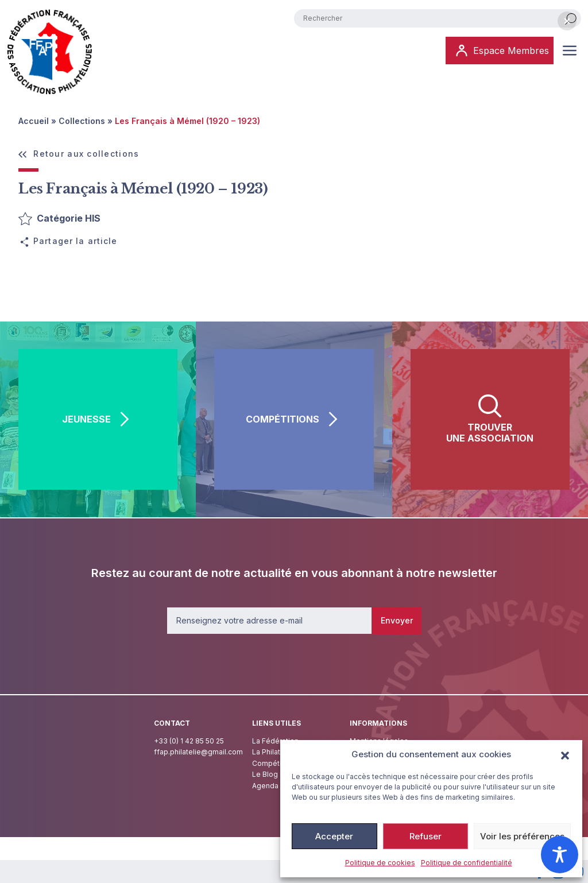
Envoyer (397, 620)
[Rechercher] (571, 18)
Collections (82, 121)
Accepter (334, 836)
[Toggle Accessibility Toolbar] (560, 855)
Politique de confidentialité (467, 863)
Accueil (34, 121)
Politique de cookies (380, 863)
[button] (565, 754)
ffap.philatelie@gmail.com (198, 752)
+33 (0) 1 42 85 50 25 (189, 741)
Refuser (425, 836)
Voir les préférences (522, 836)
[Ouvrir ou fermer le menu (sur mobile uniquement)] (570, 51)
